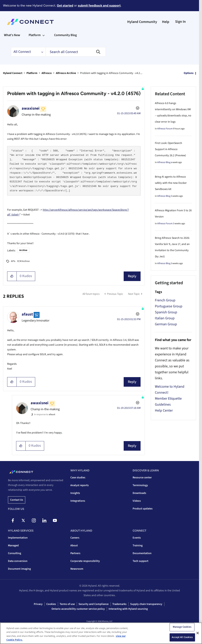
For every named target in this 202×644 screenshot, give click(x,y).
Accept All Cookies (182, 637)
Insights (75, 493)
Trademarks (119, 604)
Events (137, 538)
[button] (12, 276)
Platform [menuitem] (35, 35)
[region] (101, 633)
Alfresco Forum (165, 129)
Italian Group (165, 318)
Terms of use (67, 604)
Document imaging (19, 569)
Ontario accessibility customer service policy (78, 609)
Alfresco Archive (66, 73)
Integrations (78, 501)
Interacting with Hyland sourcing (128, 609)
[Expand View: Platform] (44, 35)
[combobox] (76, 52)
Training (138, 546)
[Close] (198, 633)
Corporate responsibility (85, 561)
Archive (23, 250)
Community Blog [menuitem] (65, 35)
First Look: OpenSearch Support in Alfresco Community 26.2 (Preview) (170, 149)
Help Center (164, 410)
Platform (32, 73)
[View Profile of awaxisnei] (31, 108)
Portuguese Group (169, 306)
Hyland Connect (13, 73)
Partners (75, 553)
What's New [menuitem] (12, 35)
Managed (13, 546)
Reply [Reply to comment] (132, 382)
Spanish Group (166, 312)
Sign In (180, 22)
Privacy (38, 604)
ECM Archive (23, 261)
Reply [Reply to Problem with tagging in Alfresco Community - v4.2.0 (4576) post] (132, 276)
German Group (166, 324)
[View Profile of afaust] (27, 314)
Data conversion (18, 561)
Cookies (51, 604)
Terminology (140, 485)
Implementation (18, 538)
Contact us (17, 500)
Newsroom (77, 569)
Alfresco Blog (164, 162)
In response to (45, 414)
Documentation (142, 553)
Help (166, 22)
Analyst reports (80, 485)
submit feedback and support (99, 5)
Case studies (78, 478)
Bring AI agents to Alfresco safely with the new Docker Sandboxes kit (171, 183)
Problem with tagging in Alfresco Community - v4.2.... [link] (111, 73)
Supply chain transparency (146, 604)
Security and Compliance (94, 604)
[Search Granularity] (28, 52)
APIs (13, 261)
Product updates (143, 509)
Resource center (142, 478)
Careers (75, 538)
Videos (137, 501)
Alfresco (47, 73)
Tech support (140, 561)
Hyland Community (142, 22)
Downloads (139, 493)
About (74, 546)
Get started (65, 5)
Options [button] (189, 73)
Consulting (15, 553)
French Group (165, 300)
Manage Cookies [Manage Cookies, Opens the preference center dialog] (182, 627)
